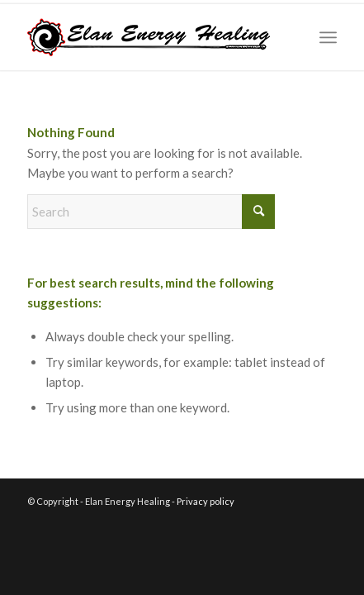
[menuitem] (328, 37)
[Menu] (328, 37)
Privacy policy (206, 501)
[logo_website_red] (151, 37)
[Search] (151, 212)
